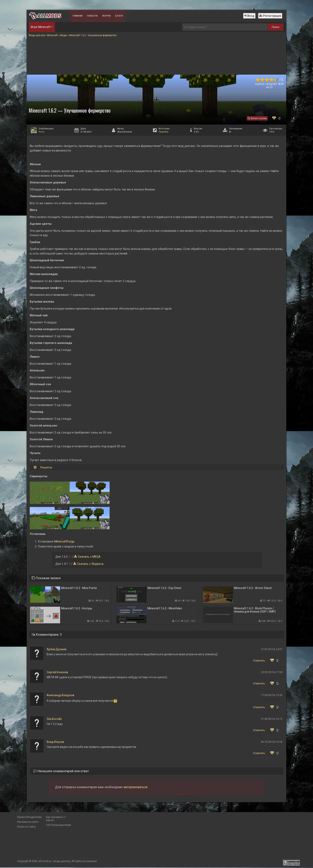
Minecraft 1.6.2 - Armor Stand (253, 588)
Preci (42, 132)
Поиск (276, 27)
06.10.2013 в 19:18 (272, 742)
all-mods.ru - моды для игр (54, 862)
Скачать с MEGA (89, 557)
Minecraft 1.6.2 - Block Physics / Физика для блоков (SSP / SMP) (255, 611)
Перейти (163, 132)
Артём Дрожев (57, 650)
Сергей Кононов (57, 673)
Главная (78, 16)
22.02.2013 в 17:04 (272, 673)
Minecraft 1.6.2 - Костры (77, 609)
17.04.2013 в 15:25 (272, 696)
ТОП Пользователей (58, 826)
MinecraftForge (64, 541)
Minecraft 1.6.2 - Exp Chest (164, 588)
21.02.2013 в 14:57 (272, 650)
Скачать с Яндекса (90, 564)
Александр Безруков (60, 696)
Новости (92, 16)
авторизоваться (135, 788)
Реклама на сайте (28, 822)
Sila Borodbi (54, 720)
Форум (106, 16)
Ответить (259, 661)
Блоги (119, 16)
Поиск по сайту (26, 827)
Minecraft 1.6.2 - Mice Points (79, 588)
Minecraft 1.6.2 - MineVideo (165, 609)
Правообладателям (29, 818)
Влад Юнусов (55, 742)
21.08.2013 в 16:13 (272, 720)
